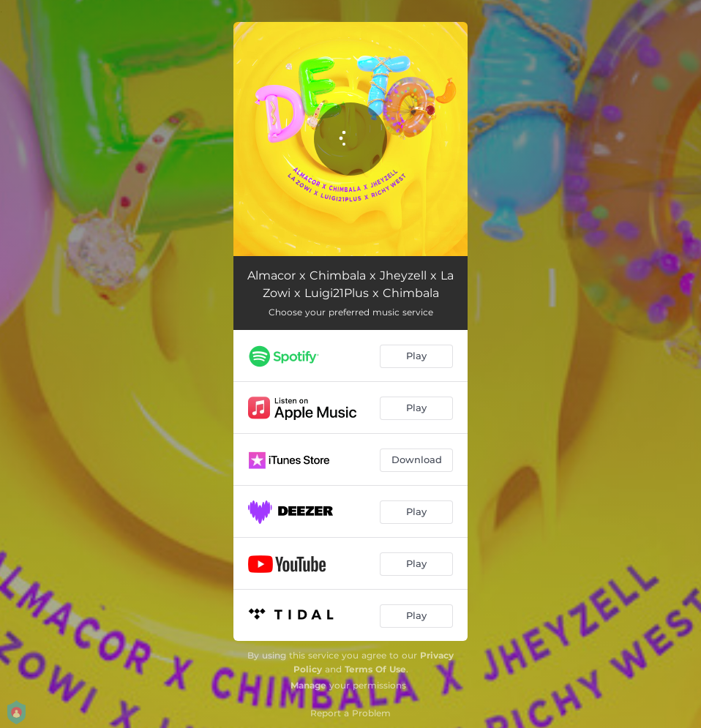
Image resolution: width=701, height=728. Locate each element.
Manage (308, 685)
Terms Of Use (375, 669)
